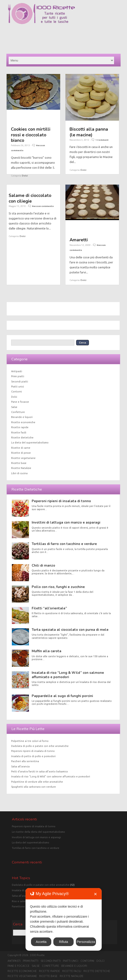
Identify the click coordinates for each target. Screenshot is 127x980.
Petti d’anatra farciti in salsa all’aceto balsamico (40, 771)
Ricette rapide (20, 427)
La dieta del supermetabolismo (30, 443)
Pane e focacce (20, 402)
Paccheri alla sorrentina (25, 761)
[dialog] (63, 919)
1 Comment (102, 140)
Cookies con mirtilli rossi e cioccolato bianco (31, 135)
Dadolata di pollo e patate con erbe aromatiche (40, 746)
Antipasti (17, 371)
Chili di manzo (43, 565)
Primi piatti (18, 376)
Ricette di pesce (21, 453)
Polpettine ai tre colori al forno (30, 741)
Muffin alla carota (47, 651)
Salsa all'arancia (21, 896)
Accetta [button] (41, 942)
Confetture (18, 412)
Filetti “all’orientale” (49, 608)
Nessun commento (43, 206)
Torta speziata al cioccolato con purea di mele (70, 630)
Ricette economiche (23, 422)
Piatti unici (18, 387)
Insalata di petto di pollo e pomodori (33, 756)
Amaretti (79, 240)
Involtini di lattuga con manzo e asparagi (66, 522)
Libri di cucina (19, 473)
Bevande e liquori (22, 417)
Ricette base (19, 463)
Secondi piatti (20, 382)
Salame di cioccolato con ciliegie (30, 198)
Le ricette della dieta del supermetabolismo (38, 832)
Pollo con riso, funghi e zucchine (58, 587)
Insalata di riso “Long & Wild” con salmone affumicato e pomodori (68, 675)
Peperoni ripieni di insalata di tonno (61, 501)
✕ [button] (95, 894)
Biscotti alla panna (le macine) (89, 132)
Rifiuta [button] (64, 942)
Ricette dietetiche (22, 438)
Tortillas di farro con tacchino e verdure (64, 544)
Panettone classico (23, 906)
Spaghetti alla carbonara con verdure (34, 787)
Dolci (25, 176)
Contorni (17, 392)
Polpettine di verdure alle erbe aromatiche (37, 782)
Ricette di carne (21, 448)
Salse (14, 407)
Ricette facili (19, 433)
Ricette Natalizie (21, 468)
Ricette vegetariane (23, 458)
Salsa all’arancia (20, 766)
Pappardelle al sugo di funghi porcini (62, 696)
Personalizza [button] (86, 942)
